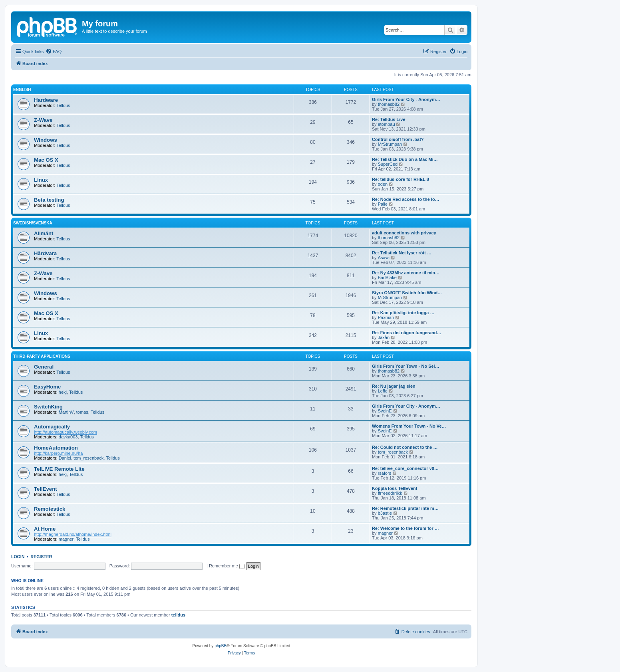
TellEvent (46, 489)
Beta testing (49, 200)
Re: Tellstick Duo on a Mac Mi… (405, 159)
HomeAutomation (56, 448)
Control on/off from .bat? (398, 139)
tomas (82, 412)
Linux (41, 180)
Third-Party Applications (42, 356)
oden (383, 184)
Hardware (46, 100)
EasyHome (47, 387)
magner (66, 539)
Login (18, 557)
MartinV (66, 412)
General (44, 367)
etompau (387, 124)
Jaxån (384, 337)
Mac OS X (46, 160)
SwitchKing (48, 407)
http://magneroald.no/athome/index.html (73, 534)
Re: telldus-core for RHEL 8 (400, 179)
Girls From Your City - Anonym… (406, 99)
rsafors (385, 473)
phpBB (221, 646)
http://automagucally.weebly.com (66, 432)
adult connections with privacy (404, 233)
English (22, 90)
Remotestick (50, 509)
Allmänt (44, 233)
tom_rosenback (88, 458)
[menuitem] (54, 52)
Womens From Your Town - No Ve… (409, 426)
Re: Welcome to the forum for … (405, 528)
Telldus (63, 105)
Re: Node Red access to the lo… (406, 199)
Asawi (384, 258)
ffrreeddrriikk (390, 493)
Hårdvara (45, 253)
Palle (383, 204)
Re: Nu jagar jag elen (394, 386)
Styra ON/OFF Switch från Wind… (407, 293)
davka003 (68, 437)
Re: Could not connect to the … (405, 447)
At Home (45, 529)
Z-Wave (43, 120)
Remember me (227, 566)
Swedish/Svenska (33, 223)
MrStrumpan (390, 144)
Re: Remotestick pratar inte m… (405, 508)
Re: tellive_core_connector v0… (405, 468)
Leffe (383, 391)
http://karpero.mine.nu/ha (58, 453)
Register (42, 557)
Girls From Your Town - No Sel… (406, 366)
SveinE (385, 411)
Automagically (52, 427)
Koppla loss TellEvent (395, 488)
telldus (178, 615)
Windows (46, 140)
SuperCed (388, 164)
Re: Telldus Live (389, 119)
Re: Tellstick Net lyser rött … (402, 253)
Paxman (386, 317)
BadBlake (387, 278)
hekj (63, 392)
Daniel (65, 458)
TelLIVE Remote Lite (59, 469)
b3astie (385, 513)
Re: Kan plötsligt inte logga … (403, 313)
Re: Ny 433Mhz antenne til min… (406, 273)
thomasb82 (389, 104)
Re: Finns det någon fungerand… (407, 333)
